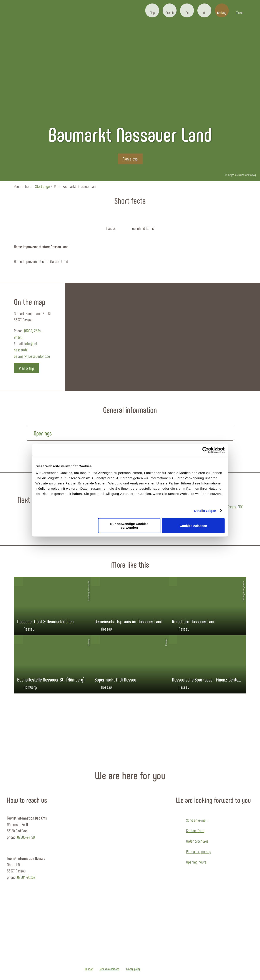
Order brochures (197, 841)
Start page (42, 186)
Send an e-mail (197, 820)
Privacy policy (133, 969)
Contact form (195, 831)
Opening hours (196, 862)
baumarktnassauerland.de (32, 356)
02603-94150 (26, 837)
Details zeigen (205, 510)
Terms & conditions (109, 969)
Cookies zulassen (193, 525)
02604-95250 (26, 877)
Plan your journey (199, 851)
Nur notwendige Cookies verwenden (129, 526)
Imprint (89, 969)
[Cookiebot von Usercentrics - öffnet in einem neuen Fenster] (206, 450)
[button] (152, 10)
